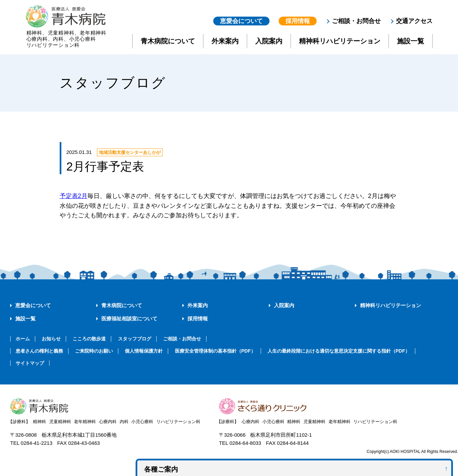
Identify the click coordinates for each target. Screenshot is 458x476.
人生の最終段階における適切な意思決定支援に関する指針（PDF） (339, 351)
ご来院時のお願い (94, 351)
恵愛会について (241, 21)
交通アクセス (414, 21)
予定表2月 (74, 196)
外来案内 (225, 41)
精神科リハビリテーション (340, 41)
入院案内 (269, 41)
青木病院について (168, 41)
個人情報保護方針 (144, 351)
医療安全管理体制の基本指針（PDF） (215, 351)
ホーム (23, 339)
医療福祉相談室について (129, 319)
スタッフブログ (135, 339)
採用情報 (298, 21)
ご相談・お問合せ (356, 21)
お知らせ (51, 339)
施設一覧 (411, 41)
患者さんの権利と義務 (39, 351)
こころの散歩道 (89, 339)
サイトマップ (30, 363)
